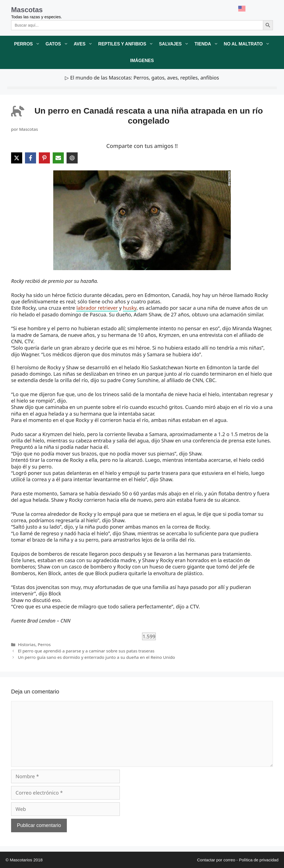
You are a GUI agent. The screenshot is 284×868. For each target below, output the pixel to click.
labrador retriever (97, 308)
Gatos (58, 44)
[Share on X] (17, 158)
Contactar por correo (216, 860)
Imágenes (142, 61)
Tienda (208, 44)
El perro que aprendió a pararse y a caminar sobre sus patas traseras (86, 651)
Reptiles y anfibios (127, 44)
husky (130, 308)
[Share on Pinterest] (44, 158)
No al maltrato (248, 44)
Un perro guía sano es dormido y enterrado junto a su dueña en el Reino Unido (96, 657)
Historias (27, 644)
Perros (29, 44)
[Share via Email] (58, 158)
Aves (85, 44)
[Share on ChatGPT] (72, 158)
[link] (142, 220)
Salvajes (175, 44)
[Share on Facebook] (31, 158)
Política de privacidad (259, 860)
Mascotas (27, 10)
